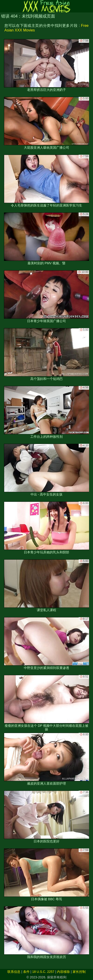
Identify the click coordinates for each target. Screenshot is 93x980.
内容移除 (63, 972)
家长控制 (79, 972)
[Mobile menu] (4, 6)
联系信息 (14, 972)
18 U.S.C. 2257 (43, 972)
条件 (26, 972)
